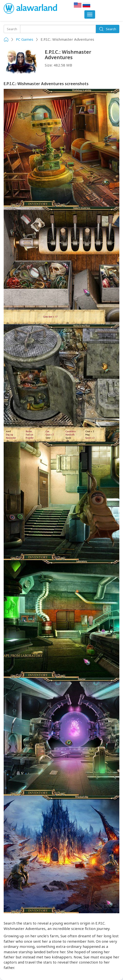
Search (107, 29)
